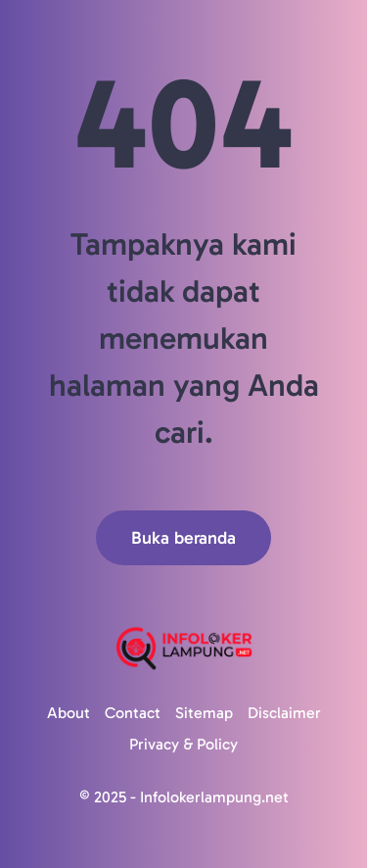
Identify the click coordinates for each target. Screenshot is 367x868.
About (69, 713)
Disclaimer (284, 713)
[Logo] (183, 648)
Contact (133, 713)
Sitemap (204, 713)
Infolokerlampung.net (214, 797)
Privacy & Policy (183, 744)
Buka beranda (183, 538)
